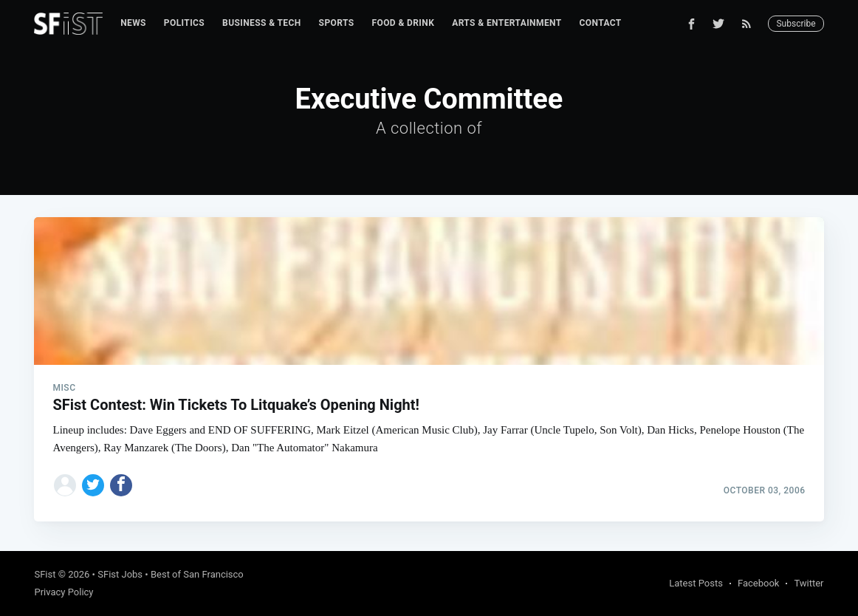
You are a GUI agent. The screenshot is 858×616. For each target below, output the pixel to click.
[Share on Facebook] (121, 485)
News (133, 23)
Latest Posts (696, 583)
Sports (337, 23)
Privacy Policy (64, 592)
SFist (45, 574)
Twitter (809, 583)
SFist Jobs (120, 574)
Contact (601, 23)
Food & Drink (403, 23)
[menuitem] (133, 23)
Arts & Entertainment (507, 23)
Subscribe (796, 24)
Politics (184, 23)
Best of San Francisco (197, 574)
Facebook (758, 583)
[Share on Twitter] (93, 485)
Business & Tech (262, 23)
